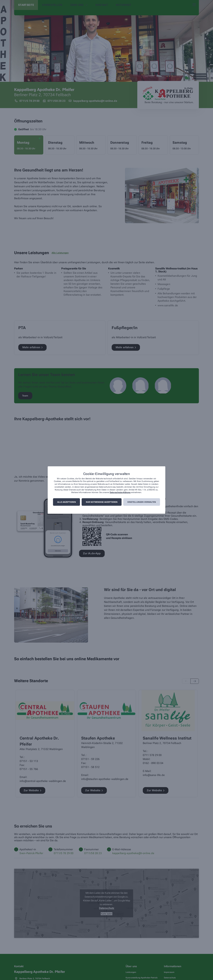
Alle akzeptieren (67, 502)
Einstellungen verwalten (142, 502)
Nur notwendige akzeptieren (102, 502)
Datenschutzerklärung (120, 493)
